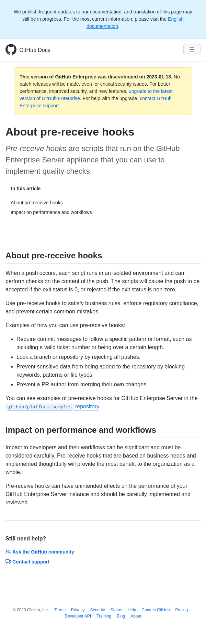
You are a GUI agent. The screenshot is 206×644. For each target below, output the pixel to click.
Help (132, 610)
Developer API (78, 616)
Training (104, 616)
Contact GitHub (156, 610)
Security (97, 610)
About (136, 616)
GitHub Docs (35, 50)
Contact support (27, 562)
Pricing (182, 610)
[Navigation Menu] (192, 50)
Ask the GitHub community (40, 552)
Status (116, 610)
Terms (60, 610)
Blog (121, 616)
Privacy (78, 610)
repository (52, 406)
